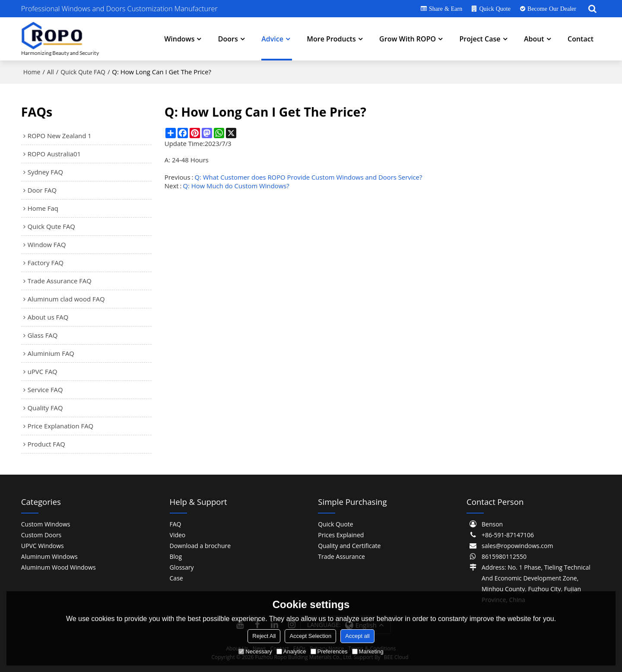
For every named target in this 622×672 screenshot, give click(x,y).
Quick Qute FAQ (83, 72)
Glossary (182, 567)
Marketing (368, 651)
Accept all (357, 636)
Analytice (291, 651)
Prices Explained (341, 535)
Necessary (255, 651)
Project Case (480, 39)
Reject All (264, 636)
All (51, 72)
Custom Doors (41, 535)
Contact (581, 39)
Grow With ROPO (408, 39)
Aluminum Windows (49, 556)
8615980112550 (504, 556)
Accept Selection (310, 636)
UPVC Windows (43, 546)
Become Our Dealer (552, 9)
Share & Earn (446, 9)
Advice (272, 39)
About (534, 39)
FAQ (176, 524)
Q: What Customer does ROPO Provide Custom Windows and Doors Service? (309, 177)
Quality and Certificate (349, 546)
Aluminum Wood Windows (59, 567)
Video (178, 535)
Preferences (329, 651)
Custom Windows (46, 524)
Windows (179, 39)
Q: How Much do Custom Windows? (236, 186)
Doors (228, 39)
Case (176, 578)
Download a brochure (200, 546)
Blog (176, 556)
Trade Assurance (341, 556)
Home (32, 72)
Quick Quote (495, 9)
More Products (331, 39)
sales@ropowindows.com (517, 546)
